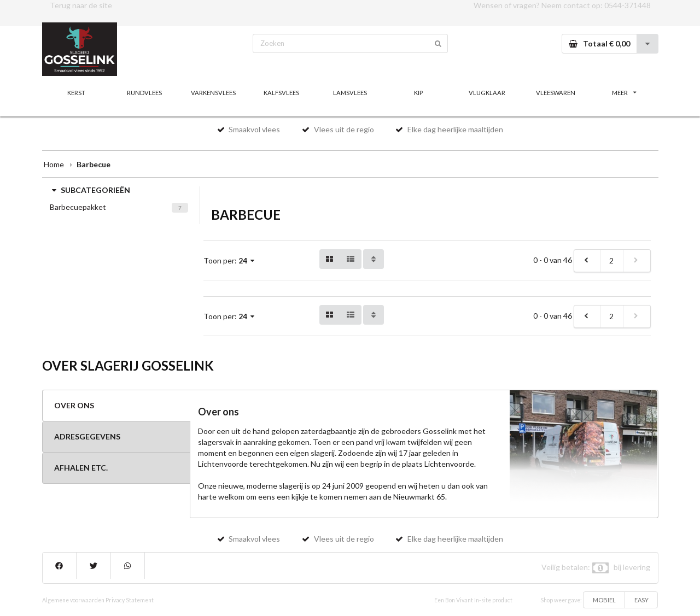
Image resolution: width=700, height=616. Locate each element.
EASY (641, 600)
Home (54, 164)
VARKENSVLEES (213, 93)
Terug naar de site (81, 5)
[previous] (587, 261)
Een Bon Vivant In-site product (473, 600)
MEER (624, 93)
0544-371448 (628, 5)
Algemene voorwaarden (73, 600)
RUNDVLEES (144, 93)
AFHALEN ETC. (81, 468)
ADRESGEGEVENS (87, 436)
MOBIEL (604, 600)
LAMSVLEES (350, 93)
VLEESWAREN (556, 93)
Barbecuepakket (78, 207)
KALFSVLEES (281, 93)
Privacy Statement (130, 600)
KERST (76, 93)
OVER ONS (74, 405)
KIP (418, 93)
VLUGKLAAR (487, 93)
